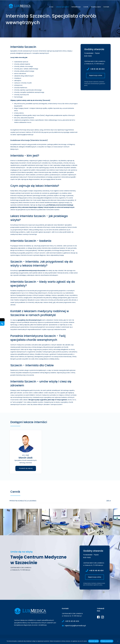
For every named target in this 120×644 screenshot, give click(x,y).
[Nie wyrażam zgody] (118, 641)
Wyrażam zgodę (94, 641)
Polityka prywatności (107, 641)
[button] (96, 76)
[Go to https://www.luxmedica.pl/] (36, 617)
